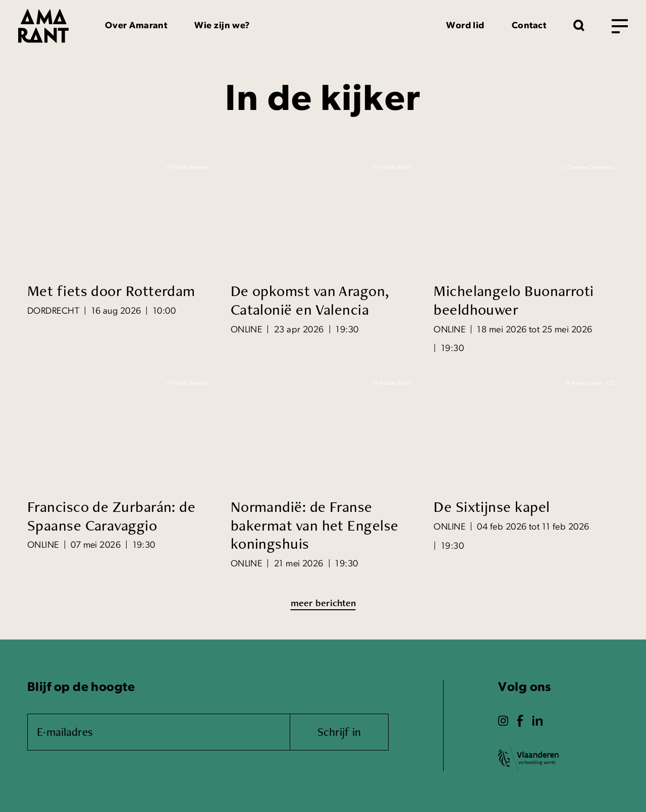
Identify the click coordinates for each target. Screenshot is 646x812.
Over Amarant (136, 26)
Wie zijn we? (222, 26)
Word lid (465, 26)
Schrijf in (339, 732)
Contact (529, 26)
